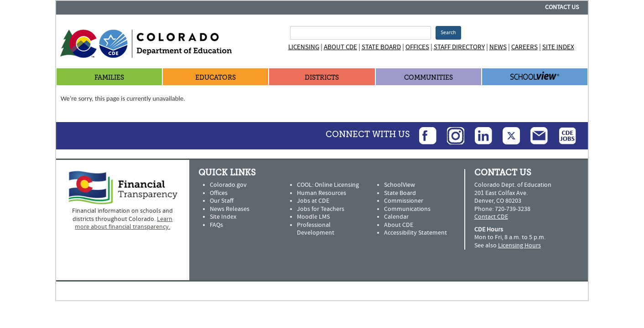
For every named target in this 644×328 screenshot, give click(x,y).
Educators (216, 78)
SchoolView (400, 185)
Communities (428, 78)
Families (109, 78)
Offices (417, 47)
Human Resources (322, 193)
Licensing (304, 47)
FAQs (216, 225)
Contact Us (562, 7)
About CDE (340, 47)
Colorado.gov (228, 185)
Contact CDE (491, 217)
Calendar (396, 217)
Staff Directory (459, 47)
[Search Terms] (361, 33)
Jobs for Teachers (321, 209)
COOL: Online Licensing (328, 185)
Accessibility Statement (415, 233)
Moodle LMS (313, 217)
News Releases (230, 209)
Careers (525, 47)
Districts (322, 78)
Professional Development (316, 229)
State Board (381, 47)
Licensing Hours (519, 246)
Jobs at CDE (313, 201)
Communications (407, 209)
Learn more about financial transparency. (124, 223)
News (498, 47)
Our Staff (222, 201)
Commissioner (404, 201)
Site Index (558, 47)
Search (448, 33)
